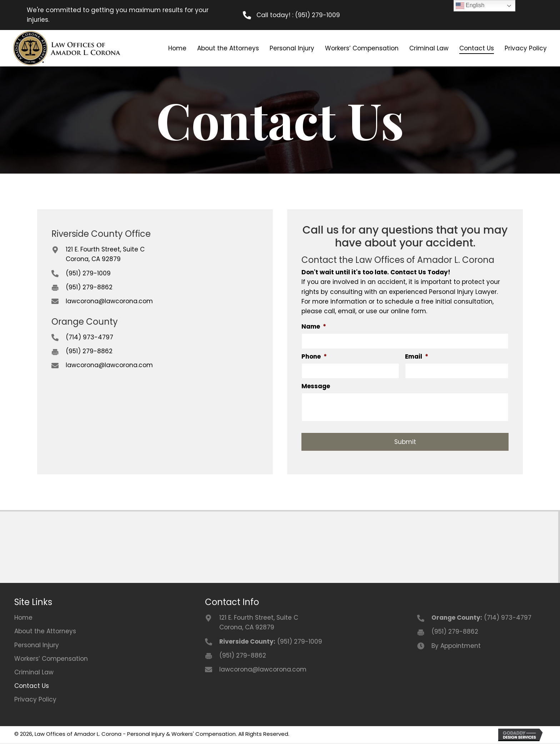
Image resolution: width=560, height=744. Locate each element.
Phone (314, 356)
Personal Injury (37, 646)
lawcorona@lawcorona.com (109, 300)
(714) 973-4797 (89, 336)
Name (314, 326)
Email (417, 356)
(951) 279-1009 (317, 15)
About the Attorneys (45, 633)
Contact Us (32, 687)
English (470, 6)
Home (23, 619)
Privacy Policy (35, 701)
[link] (176, 48)
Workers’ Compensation (51, 660)
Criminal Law (34, 674)
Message (316, 388)
